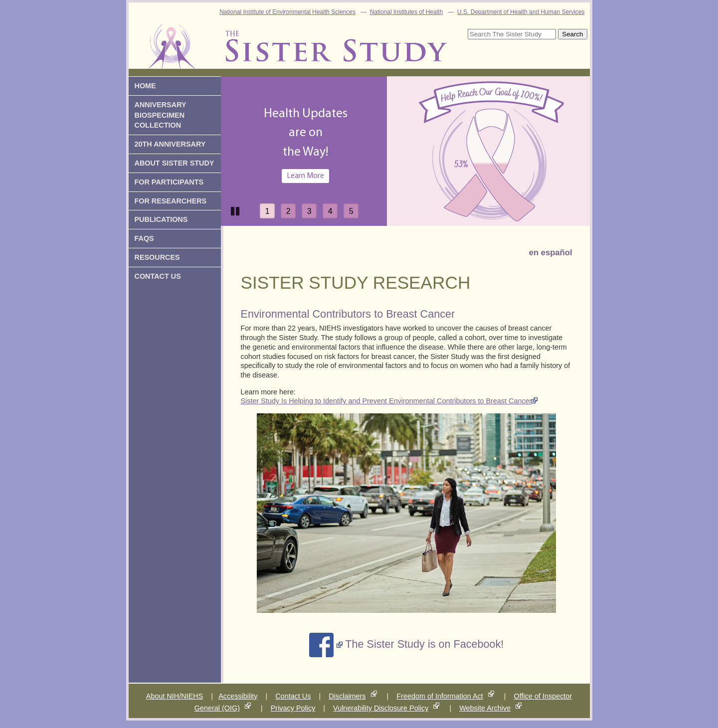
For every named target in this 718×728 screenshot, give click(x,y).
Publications (161, 219)
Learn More (305, 176)
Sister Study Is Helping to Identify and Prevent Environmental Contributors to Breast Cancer (386, 401)
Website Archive (485, 708)
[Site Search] (512, 34)
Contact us (158, 276)
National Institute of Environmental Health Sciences (287, 12)
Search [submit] (572, 34)
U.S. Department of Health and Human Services (521, 12)
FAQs (144, 238)
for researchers (171, 201)
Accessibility (238, 696)
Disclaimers (347, 696)
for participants (169, 182)
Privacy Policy (293, 708)
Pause (236, 210)
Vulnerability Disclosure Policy (381, 708)
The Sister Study (307, 40)
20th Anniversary (170, 144)
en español (551, 253)
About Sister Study (175, 163)
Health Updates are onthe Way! (306, 133)
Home (145, 86)
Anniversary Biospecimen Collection (161, 115)
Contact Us (293, 696)
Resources (157, 257)
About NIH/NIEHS (175, 696)
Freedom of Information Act (440, 696)
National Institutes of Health (407, 12)
